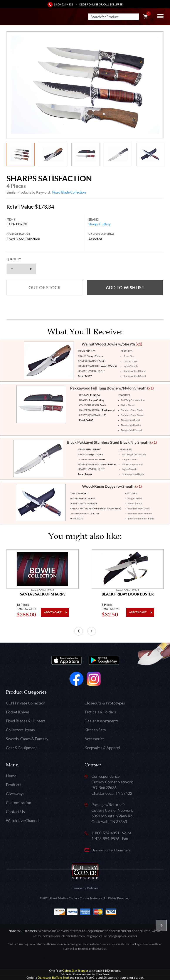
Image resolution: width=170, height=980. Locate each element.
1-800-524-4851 (63, 4)
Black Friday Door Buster (128, 594)
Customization (19, 803)
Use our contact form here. (111, 850)
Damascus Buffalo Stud (53, 978)
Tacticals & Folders (100, 712)
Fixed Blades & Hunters (26, 721)
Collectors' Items (20, 730)
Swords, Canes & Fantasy (27, 739)
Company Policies (85, 888)
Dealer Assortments (102, 721)
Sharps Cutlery (99, 224)
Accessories (94, 739)
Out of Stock (45, 288)
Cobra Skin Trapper (75, 971)
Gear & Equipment (21, 748)
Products (14, 785)
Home (11, 776)
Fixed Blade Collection (69, 192)
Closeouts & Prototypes (105, 703)
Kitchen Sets (95, 730)
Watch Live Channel (23, 821)
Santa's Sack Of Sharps (43, 594)
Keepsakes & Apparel (102, 748)
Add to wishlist (125, 288)
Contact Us (15, 812)
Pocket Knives (18, 712)
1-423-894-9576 (105, 839)
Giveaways (15, 794)
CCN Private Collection (26, 703)
